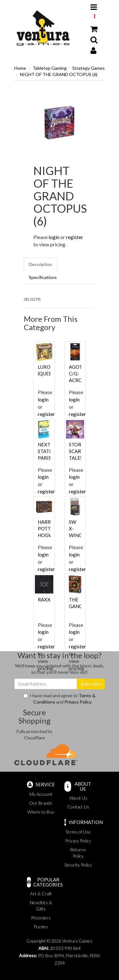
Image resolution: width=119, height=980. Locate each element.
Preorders (41, 918)
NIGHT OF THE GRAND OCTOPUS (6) (59, 74)
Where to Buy (41, 812)
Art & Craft (41, 894)
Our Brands (41, 803)
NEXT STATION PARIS (48, 451)
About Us (78, 798)
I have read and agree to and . (60, 699)
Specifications (43, 277)
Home (20, 68)
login (54, 237)
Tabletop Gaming (50, 68)
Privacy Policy (78, 702)
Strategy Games (89, 68)
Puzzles (41, 927)
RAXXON (48, 600)
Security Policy (78, 865)
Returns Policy (78, 853)
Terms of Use (78, 832)
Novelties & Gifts (41, 906)
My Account (41, 794)
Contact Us (78, 807)
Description (40, 264)
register (75, 237)
